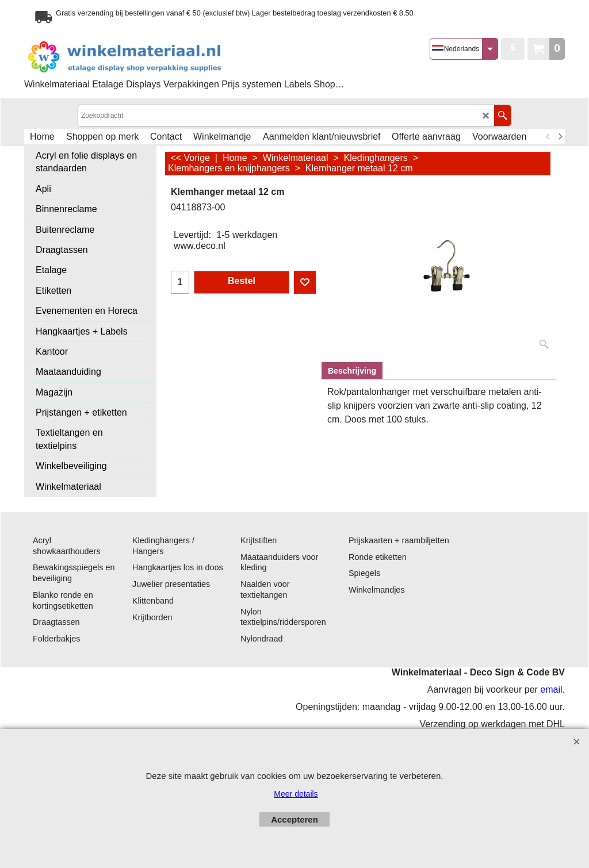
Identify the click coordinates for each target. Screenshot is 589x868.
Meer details (296, 794)
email (551, 690)
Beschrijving (352, 371)
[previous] (548, 137)
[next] (560, 137)
